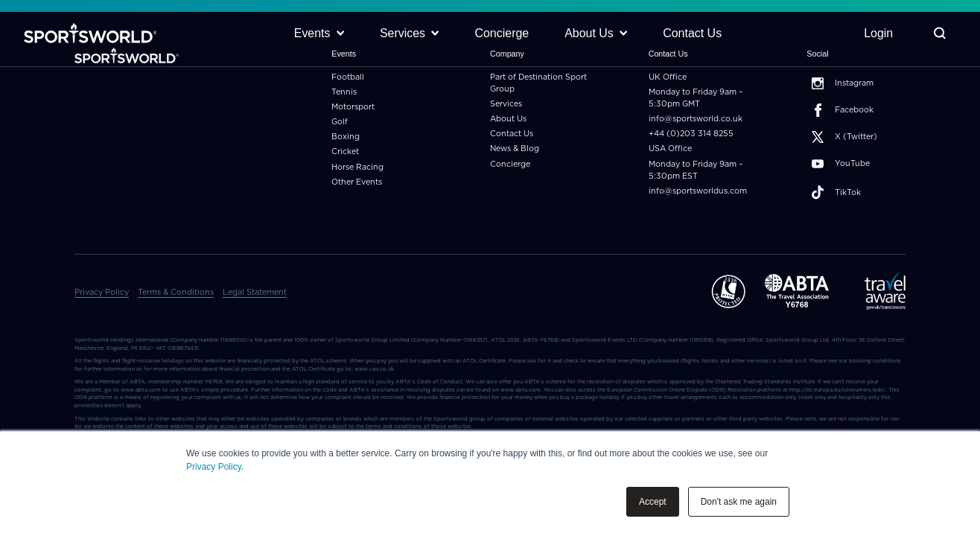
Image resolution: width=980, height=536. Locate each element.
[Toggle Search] (939, 34)
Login (878, 33)
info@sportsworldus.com (698, 191)
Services (506, 104)
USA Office (670, 149)
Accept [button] (653, 502)
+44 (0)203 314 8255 (691, 134)
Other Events (357, 182)
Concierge (510, 164)
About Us (508, 119)
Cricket (345, 151)
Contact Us (512, 134)
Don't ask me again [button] (739, 502)
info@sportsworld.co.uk (696, 119)
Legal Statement (255, 292)
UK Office (668, 77)
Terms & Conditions (176, 292)
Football (348, 77)
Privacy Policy (214, 467)
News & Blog (515, 149)
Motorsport (353, 107)
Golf (340, 122)
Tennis (344, 92)
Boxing (346, 137)
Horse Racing (357, 167)
